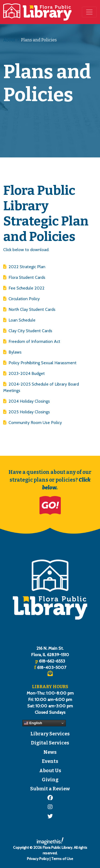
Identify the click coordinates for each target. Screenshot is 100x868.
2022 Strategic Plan (24, 267)
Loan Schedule (19, 320)
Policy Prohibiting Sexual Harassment (40, 363)
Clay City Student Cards (28, 331)
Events (50, 761)
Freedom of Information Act (32, 341)
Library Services (50, 734)
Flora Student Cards (24, 277)
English (33, 723)
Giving (50, 780)
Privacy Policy (38, 859)
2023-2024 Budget (24, 373)
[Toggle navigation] (89, 12)
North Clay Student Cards (29, 309)
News (50, 752)
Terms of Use (62, 859)
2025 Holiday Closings (27, 412)
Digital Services (50, 743)
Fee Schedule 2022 (24, 288)
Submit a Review (50, 789)
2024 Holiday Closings (27, 401)
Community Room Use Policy (33, 423)
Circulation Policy (21, 299)
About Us (50, 771)
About (9, 40)
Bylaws (12, 352)
